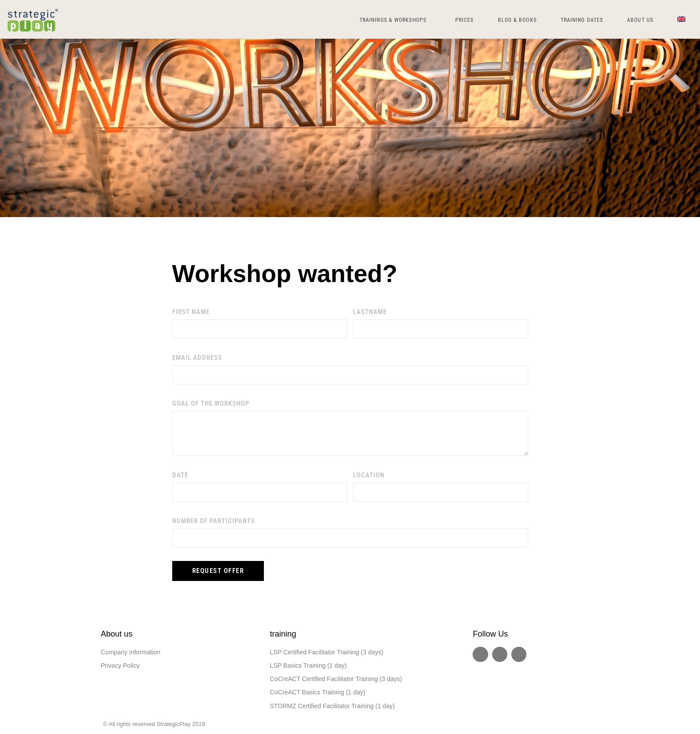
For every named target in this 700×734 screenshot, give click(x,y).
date (180, 475)
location (369, 475)
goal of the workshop (211, 403)
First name (191, 312)
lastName (370, 312)
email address (197, 358)
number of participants (214, 521)
